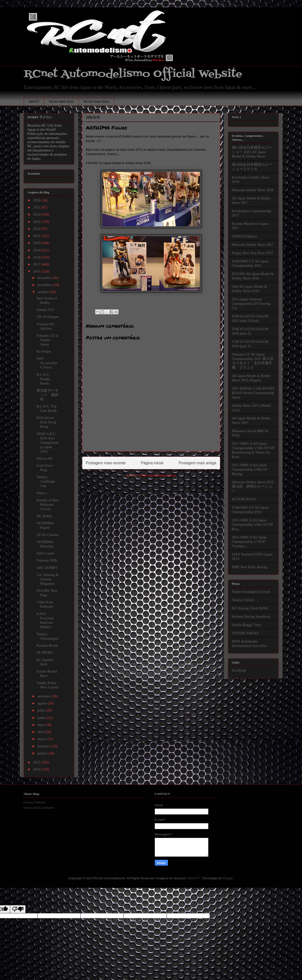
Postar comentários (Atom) (157, 475)
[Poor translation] (18, 909)
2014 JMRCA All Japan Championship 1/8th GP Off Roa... (252, 525)
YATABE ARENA (245, 633)
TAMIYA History (245, 236)
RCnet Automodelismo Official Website (133, 74)
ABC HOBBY (47, 568)
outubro (44, 292)
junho (42, 718)
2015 (37, 762)
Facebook (239, 670)
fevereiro (45, 746)
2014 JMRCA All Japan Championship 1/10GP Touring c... (249, 542)
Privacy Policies (34, 802)
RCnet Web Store (62, 102)
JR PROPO (45, 653)
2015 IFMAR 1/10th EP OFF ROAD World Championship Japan (253, 393)
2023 (37, 222)
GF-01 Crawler (48, 535)
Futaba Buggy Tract (246, 625)
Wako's (42, 493)
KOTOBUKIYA (244, 499)
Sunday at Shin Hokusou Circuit (48, 505)
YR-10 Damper (48, 317)
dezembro (45, 278)
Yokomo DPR (47, 560)
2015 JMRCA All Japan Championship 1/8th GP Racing (249, 469)
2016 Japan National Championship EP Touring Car (251, 304)
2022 (37, 229)
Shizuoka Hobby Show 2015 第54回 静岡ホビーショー (253, 486)
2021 (37, 236)
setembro (45, 696)
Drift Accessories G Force (47, 363)
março (42, 739)
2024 (37, 214)
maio (42, 725)
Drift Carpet (45, 553)
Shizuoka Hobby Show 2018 (253, 190)
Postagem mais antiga (197, 463)
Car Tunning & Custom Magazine (48, 579)
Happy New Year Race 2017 (253, 253)
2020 (37, 243)
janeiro (43, 753)
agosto (43, 703)
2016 (37, 271)
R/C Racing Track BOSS (250, 608)
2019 (37, 250)
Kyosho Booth (47, 645)
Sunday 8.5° (46, 310)
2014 (37, 769)
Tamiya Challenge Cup (46, 481)
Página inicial (152, 463)
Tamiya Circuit (243, 600)
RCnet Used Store (96, 102)
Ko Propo (44, 351)
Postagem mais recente (106, 463)
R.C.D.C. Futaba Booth (43, 379)
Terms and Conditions (39, 808)
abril (41, 732)
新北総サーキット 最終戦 (47, 395)
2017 (37, 264)
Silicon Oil (44, 458)
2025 (37, 207)
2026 (37, 200)
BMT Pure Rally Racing (250, 567)
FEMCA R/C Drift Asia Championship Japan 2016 (48, 443)
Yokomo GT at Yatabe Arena (47, 340)
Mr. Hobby (45, 516)
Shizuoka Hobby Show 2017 (253, 245)
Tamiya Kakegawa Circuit (251, 592)
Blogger (228, 878)
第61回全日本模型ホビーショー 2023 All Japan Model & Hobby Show (252, 152)
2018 (37, 257)
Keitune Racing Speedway (251, 616)
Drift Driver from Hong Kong (46, 422)
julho (42, 710)
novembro (45, 285)
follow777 (194, 878)
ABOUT (34, 102)
